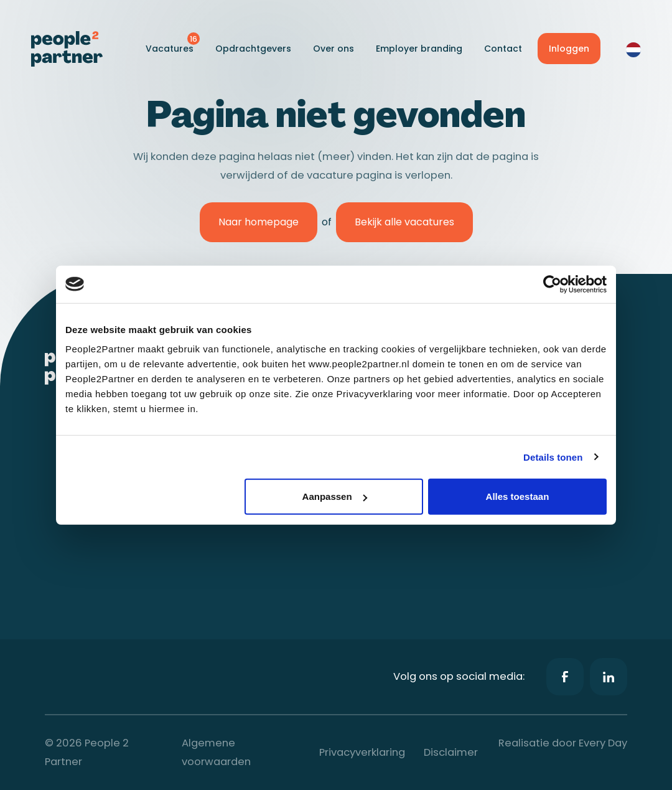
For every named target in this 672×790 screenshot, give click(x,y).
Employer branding (419, 49)
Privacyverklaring (362, 752)
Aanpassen (335, 496)
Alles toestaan (518, 496)
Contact (503, 49)
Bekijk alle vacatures (404, 222)
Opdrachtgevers (253, 49)
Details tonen (553, 457)
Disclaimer (451, 752)
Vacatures (170, 49)
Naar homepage (259, 222)
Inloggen (569, 49)
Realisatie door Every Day (563, 743)
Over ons (334, 49)
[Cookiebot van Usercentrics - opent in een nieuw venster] (552, 284)
